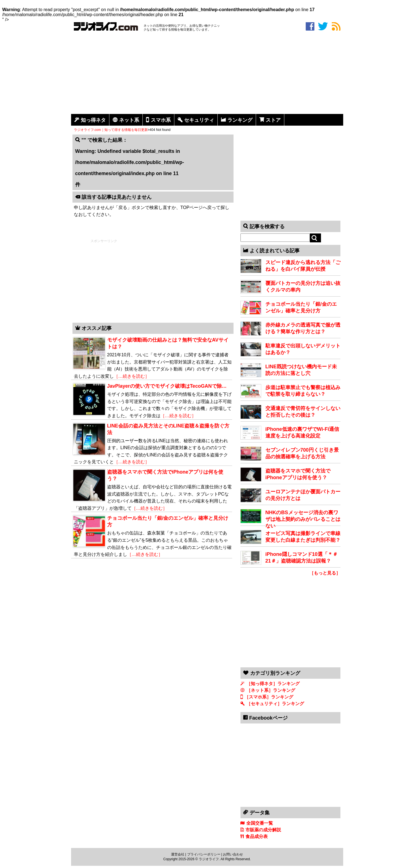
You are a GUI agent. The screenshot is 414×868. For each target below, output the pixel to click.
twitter (323, 26)
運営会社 (178, 854)
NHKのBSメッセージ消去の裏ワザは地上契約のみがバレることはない (303, 519)
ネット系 (129, 120)
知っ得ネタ (93, 120)
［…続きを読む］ (132, 376)
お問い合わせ (233, 854)
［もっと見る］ (325, 573)
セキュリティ (199, 120)
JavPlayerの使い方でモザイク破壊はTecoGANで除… (167, 386)
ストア (273, 120)
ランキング (240, 120)
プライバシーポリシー (204, 854)
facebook (310, 26)
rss (336, 26)
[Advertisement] (207, 74)
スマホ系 (161, 120)
